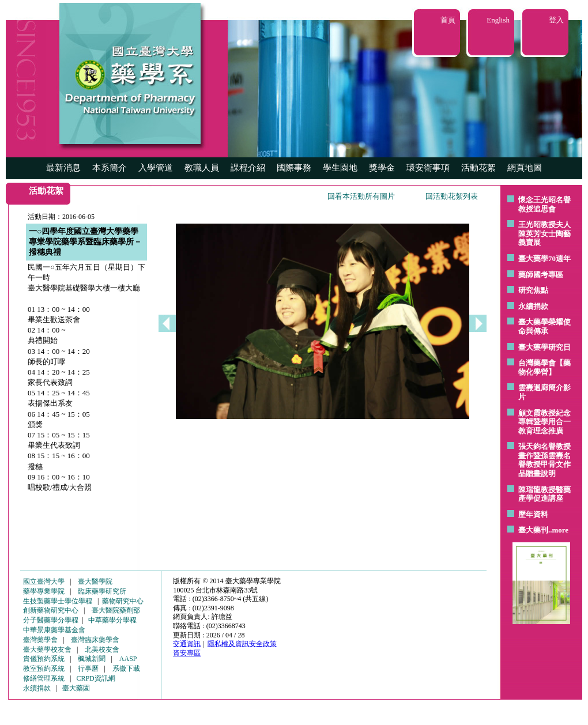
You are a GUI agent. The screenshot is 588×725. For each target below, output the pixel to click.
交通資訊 (187, 644)
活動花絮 (478, 168)
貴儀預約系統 (44, 659)
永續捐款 (533, 306)
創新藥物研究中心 (51, 610)
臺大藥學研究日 (544, 347)
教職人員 (202, 168)
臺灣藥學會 (40, 640)
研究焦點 (533, 290)
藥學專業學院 (44, 591)
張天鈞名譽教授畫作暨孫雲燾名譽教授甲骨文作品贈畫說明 (544, 460)
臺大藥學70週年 (544, 258)
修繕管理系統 (44, 678)
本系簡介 (110, 168)
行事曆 (88, 669)
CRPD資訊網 (95, 678)
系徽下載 (126, 669)
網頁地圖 (525, 168)
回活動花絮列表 (452, 196)
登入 (556, 20)
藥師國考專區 (541, 275)
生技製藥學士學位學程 (58, 601)
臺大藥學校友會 (47, 650)
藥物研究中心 (123, 601)
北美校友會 (102, 650)
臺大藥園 (76, 688)
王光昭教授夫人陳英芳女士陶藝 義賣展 (544, 233)
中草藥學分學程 (112, 620)
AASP (128, 659)
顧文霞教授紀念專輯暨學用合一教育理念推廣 (544, 422)
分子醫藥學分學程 (51, 620)
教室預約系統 (44, 669)
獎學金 (382, 168)
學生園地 (340, 168)
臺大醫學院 (95, 581)
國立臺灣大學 (44, 581)
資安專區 (187, 653)
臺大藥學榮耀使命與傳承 (544, 326)
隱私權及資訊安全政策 (242, 644)
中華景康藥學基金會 (54, 630)
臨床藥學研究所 (102, 591)
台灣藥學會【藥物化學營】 (544, 367)
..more (558, 530)
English (498, 20)
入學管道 (156, 168)
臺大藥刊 (533, 530)
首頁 (448, 20)
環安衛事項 (428, 168)
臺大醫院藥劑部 (116, 610)
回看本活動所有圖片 (361, 196)
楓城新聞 (92, 659)
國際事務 (294, 168)
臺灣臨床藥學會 (95, 640)
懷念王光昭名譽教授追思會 (544, 204)
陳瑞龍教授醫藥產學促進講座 (544, 494)
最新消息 (63, 168)
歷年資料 (533, 514)
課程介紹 (248, 168)
